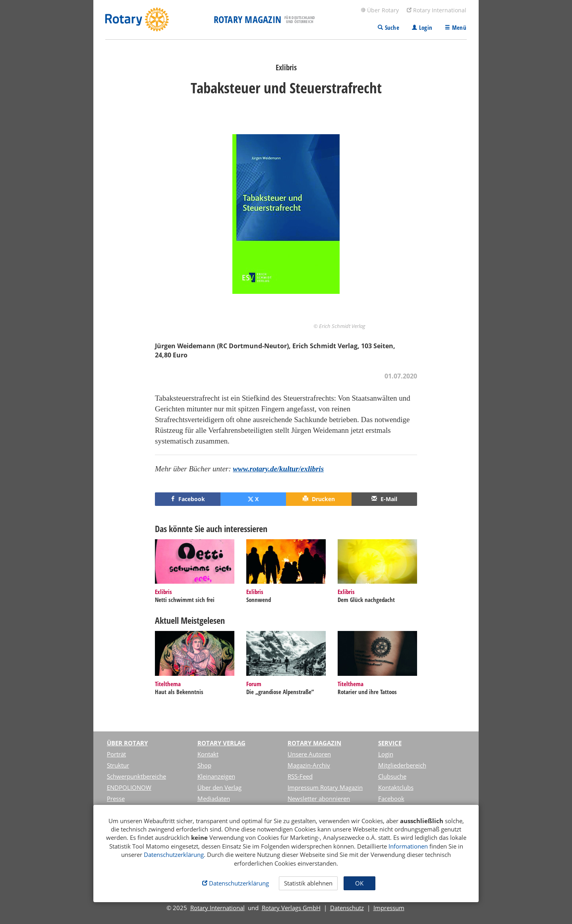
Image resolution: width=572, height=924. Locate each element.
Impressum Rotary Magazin (325, 787)
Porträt (116, 754)
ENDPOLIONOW (129, 787)
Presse (116, 799)
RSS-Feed (300, 776)
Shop (204, 765)
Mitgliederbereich (402, 765)
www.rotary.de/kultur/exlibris (278, 469)
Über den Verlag (219, 787)
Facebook (391, 799)
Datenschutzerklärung (174, 855)
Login (386, 754)
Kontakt (208, 754)
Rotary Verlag (221, 743)
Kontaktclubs (396, 787)
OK (359, 883)
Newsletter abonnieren (319, 799)
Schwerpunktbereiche (136, 776)
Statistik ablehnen (308, 883)
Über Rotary (380, 10)
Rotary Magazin (314, 743)
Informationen (408, 846)
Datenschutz (347, 908)
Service (390, 743)
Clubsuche (392, 776)
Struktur (118, 765)
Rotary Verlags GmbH (291, 908)
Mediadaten (214, 799)
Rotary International (437, 10)
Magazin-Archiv (309, 765)
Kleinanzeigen (216, 776)
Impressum (389, 908)
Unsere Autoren (309, 754)
